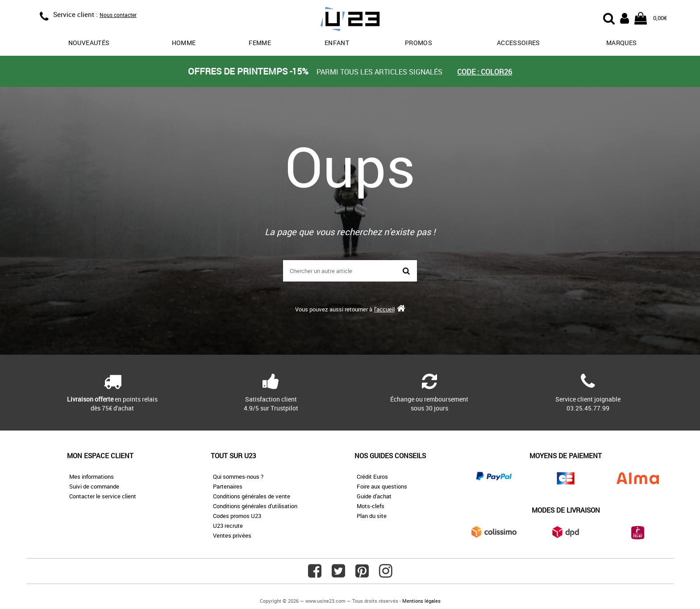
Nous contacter (118, 15)
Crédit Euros (372, 476)
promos (419, 43)
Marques (621, 43)
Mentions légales (421, 601)
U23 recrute (228, 526)
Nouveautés (89, 43)
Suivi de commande (94, 486)
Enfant (337, 43)
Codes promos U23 (237, 516)
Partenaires (228, 486)
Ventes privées (232, 535)
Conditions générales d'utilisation (255, 506)
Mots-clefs (371, 506)
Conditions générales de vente (252, 496)
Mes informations (92, 476)
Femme (260, 43)
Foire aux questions (382, 486)
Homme (184, 43)
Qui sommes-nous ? (238, 476)
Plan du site (372, 516)
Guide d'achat (374, 496)
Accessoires (519, 43)
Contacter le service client (103, 496)
